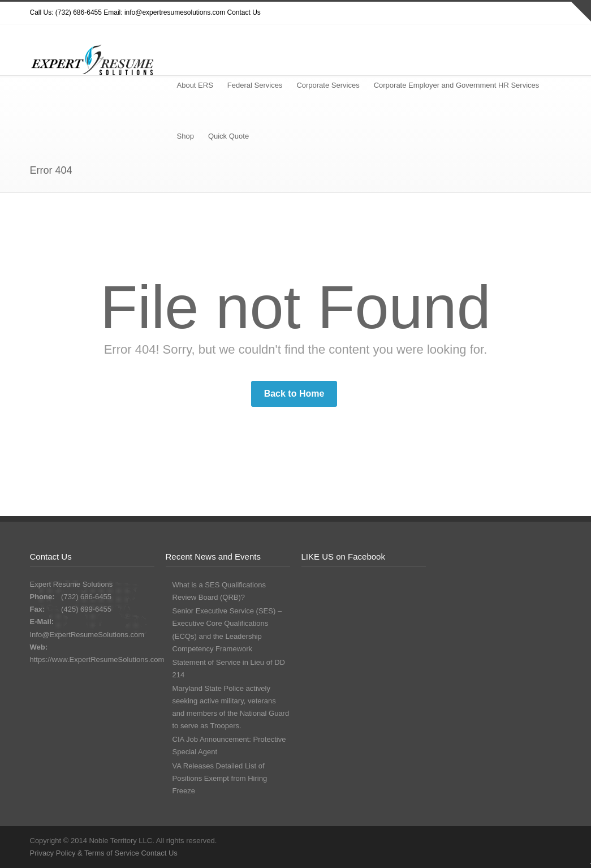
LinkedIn (550, 13)
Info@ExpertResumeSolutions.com (87, 635)
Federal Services (255, 85)
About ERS (195, 85)
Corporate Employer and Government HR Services (457, 85)
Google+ (528, 13)
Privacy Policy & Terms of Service (86, 853)
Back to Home (294, 394)
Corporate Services (328, 85)
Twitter (460, 13)
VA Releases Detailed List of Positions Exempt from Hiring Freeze (220, 778)
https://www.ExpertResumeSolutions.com (97, 659)
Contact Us (244, 12)
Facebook (505, 13)
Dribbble (482, 13)
